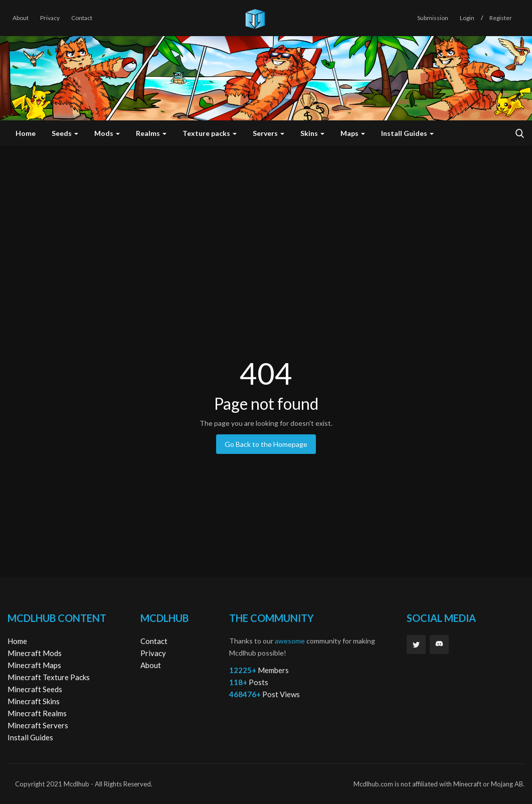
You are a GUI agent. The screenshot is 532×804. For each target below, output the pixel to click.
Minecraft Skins (34, 701)
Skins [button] (312, 133)
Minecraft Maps (34, 665)
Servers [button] (269, 133)
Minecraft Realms (37, 713)
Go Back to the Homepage (266, 444)
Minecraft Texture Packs (49, 677)
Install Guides (30, 737)
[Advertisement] (266, 221)
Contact (82, 18)
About (21, 18)
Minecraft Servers (38, 725)
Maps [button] (353, 133)
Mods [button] (107, 133)
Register (501, 18)
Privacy (50, 18)
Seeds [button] (65, 133)
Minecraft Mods (35, 653)
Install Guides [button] (407, 133)
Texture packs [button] (210, 133)
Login (467, 18)
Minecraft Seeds (35, 689)
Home (26, 133)
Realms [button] (151, 133)
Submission (433, 18)
